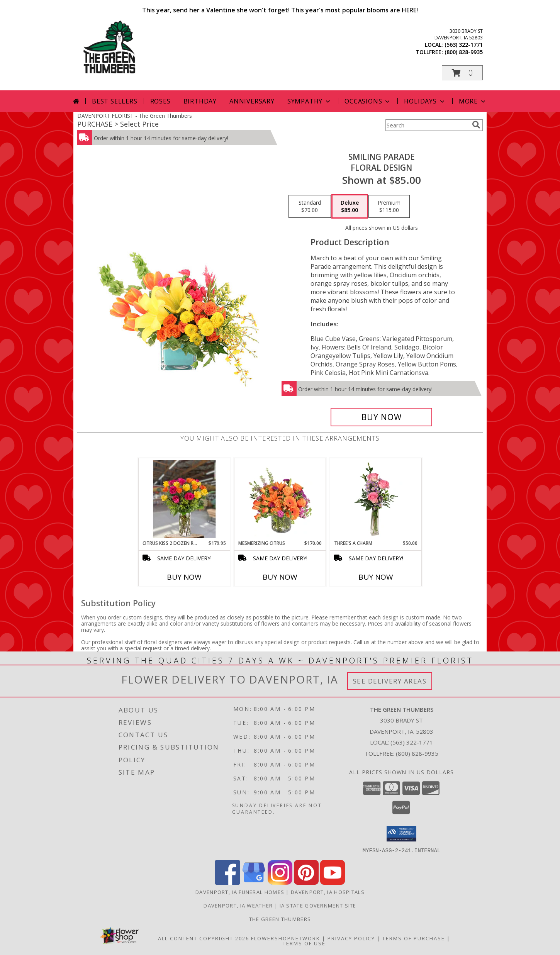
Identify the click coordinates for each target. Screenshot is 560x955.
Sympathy (310, 101)
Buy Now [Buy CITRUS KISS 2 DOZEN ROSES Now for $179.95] (184, 577)
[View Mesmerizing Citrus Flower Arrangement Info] (280, 499)
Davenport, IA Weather (238, 905)
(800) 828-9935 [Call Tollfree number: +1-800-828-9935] (417, 753)
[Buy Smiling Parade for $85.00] (381, 417)
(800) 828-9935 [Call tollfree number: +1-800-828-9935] (464, 52)
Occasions (368, 101)
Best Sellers (115, 101)
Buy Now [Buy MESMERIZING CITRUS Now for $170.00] (280, 577)
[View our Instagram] (280, 882)
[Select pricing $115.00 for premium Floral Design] (389, 207)
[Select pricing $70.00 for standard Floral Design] (310, 207)
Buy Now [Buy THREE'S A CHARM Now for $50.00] (376, 577)
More (473, 101)
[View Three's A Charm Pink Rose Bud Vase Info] (376, 499)
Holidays (425, 101)
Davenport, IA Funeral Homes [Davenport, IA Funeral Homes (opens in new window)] (240, 892)
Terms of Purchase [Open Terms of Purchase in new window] (414, 938)
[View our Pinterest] (306, 882)
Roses (160, 101)
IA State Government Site (318, 905)
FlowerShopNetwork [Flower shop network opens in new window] (286, 938)
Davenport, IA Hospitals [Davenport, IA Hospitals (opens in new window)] (328, 892)
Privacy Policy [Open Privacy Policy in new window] (351, 938)
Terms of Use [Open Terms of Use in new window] (304, 943)
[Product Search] (427, 125)
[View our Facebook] (227, 882)
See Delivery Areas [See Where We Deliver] (390, 681)
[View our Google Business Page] (254, 882)
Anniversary (252, 101)
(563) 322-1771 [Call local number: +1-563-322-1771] (464, 45)
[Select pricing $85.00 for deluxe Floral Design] (350, 207)
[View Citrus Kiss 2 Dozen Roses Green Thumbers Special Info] (184, 499)
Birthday (200, 101)
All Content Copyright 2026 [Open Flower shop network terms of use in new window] (204, 938)
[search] (476, 125)
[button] (462, 73)
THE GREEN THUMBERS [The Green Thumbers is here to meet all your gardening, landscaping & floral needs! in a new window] (280, 919)
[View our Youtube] (333, 882)
